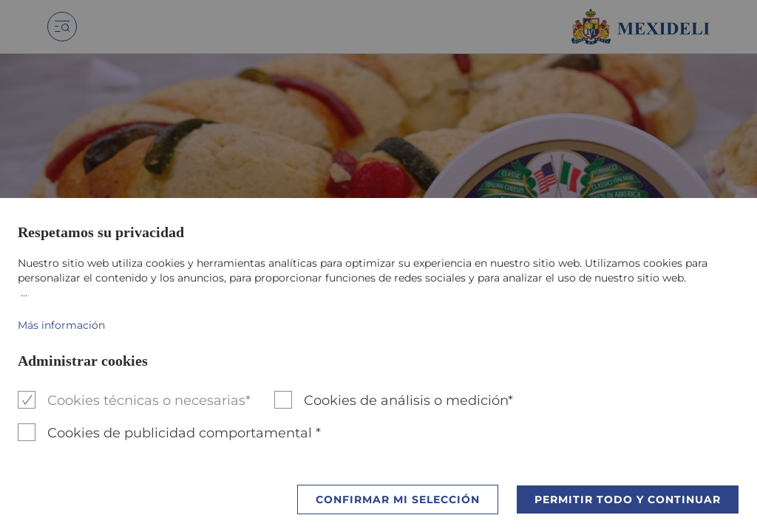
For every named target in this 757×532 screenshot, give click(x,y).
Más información (61, 325)
